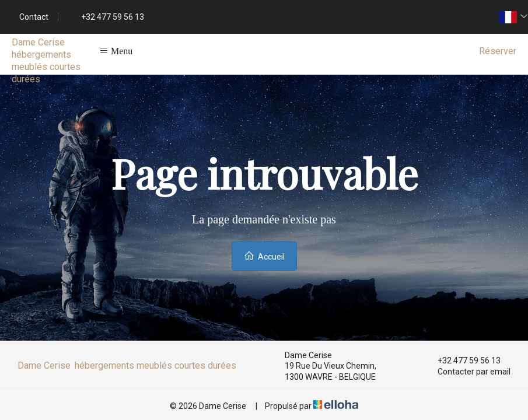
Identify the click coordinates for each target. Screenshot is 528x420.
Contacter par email (467, 372)
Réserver (498, 51)
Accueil (264, 256)
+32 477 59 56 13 (462, 360)
